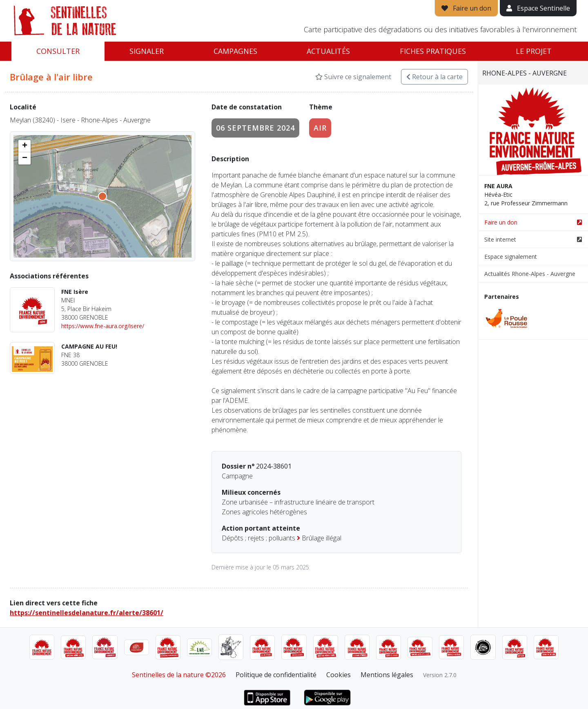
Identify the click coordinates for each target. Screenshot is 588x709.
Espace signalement (511, 257)
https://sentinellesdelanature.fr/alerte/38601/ (87, 613)
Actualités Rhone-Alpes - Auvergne (530, 274)
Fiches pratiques (433, 51)
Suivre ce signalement (353, 77)
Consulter (58, 51)
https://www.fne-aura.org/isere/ (103, 326)
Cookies (339, 675)
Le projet (534, 51)
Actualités (328, 51)
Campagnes (235, 51)
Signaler (147, 51)
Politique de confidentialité (276, 675)
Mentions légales (387, 675)
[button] (24, 146)
